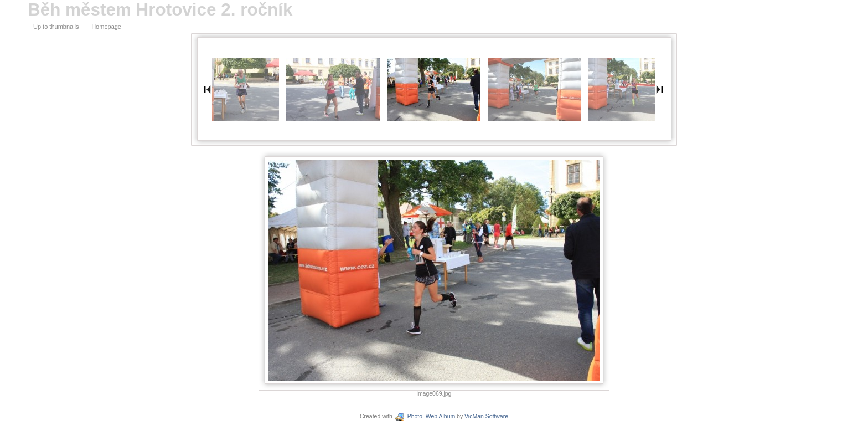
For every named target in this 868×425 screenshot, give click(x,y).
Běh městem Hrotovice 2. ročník (160, 10)
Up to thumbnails (56, 27)
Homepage (106, 27)
